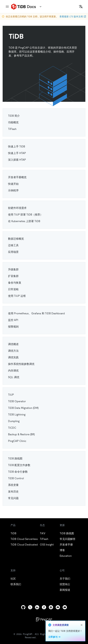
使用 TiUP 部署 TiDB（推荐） (25, 215)
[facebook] (44, 607)
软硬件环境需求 (17, 208)
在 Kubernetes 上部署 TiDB (24, 221)
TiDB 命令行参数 (18, 472)
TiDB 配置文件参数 (19, 465)
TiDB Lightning (17, 415)
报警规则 (13, 327)
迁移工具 (13, 245)
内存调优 (13, 371)
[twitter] (30, 607)
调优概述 (13, 344)
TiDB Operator (17, 401)
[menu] (7, 7)
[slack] (51, 607)
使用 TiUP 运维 (17, 296)
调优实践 (13, 357)
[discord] (58, 607)
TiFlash (12, 129)
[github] (23, 607)
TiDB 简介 (14, 116)
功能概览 (13, 122)
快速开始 (13, 184)
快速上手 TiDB (17, 146)
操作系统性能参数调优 (21, 364)
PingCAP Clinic (17, 441)
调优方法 (13, 351)
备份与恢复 (15, 283)
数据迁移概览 (16, 239)
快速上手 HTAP (17, 153)
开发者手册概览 (17, 177)
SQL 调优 (14, 377)
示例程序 (13, 190)
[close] (82, 625)
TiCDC (12, 428)
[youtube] (65, 607)
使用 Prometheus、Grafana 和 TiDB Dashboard (36, 313)
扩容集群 (13, 276)
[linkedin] (37, 607)
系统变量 (13, 485)
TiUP (11, 395)
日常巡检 (13, 289)
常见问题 (13, 498)
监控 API (13, 320)
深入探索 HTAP (17, 160)
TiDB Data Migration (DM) (23, 408)
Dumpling (14, 421)
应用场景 (13, 252)
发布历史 (13, 492)
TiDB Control (16, 478)
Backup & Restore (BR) (21, 434)
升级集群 (13, 269)
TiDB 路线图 (15, 459)
